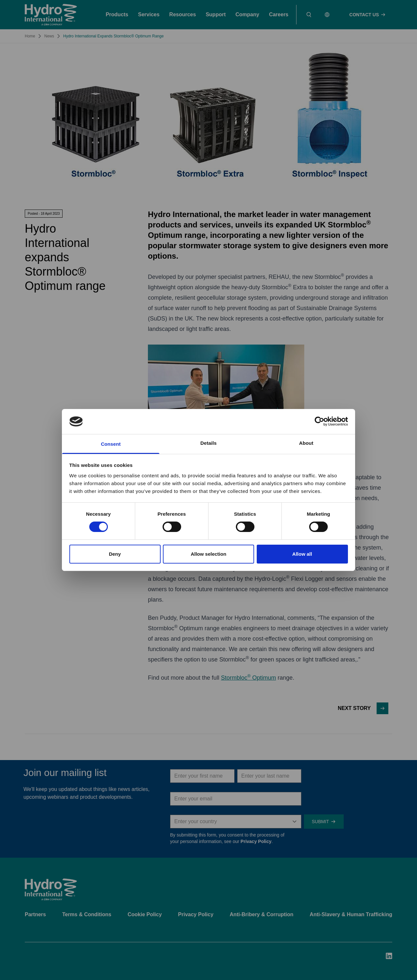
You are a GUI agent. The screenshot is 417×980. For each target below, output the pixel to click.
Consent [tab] (111, 444)
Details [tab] (208, 443)
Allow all (302, 554)
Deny (115, 554)
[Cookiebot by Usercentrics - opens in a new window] (319, 421)
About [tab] (306, 443)
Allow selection (208, 554)
